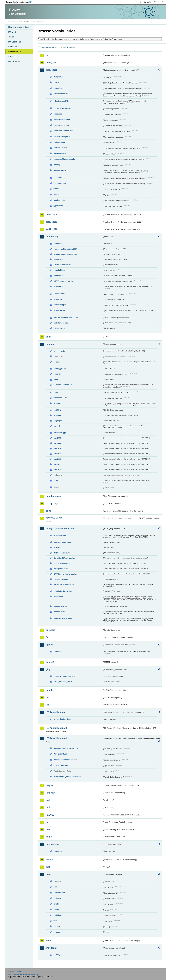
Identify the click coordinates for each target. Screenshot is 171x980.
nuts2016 (57, 459)
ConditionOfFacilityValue (64, 558)
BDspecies (58, 77)
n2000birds (58, 287)
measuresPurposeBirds (64, 131)
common (51, 344)
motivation (58, 276)
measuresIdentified (62, 120)
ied (48, 705)
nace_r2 (57, 426)
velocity (57, 926)
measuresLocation (61, 125)
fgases (49, 645)
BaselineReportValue (62, 542)
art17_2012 (52, 222)
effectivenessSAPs (62, 101)
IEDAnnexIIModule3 (56, 728)
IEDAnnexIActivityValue (64, 584)
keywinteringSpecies (62, 108)
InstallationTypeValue (63, 591)
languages (58, 421)
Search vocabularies (49, 47)
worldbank (52, 948)
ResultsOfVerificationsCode (65, 760)
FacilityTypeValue (61, 579)
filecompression (60, 398)
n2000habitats (60, 294)
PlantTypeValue (60, 606)
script (56, 481)
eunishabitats (59, 270)
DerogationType (60, 754)
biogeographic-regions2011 (65, 254)
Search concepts (69, 47)
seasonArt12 (59, 178)
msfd (49, 830)
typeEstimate (59, 200)
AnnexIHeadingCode (62, 719)
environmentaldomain (63, 385)
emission (57, 898)
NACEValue (58, 596)
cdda (49, 337)
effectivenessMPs (61, 94)
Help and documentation (19, 27)
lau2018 (50, 815)
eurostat (50, 630)
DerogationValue (61, 569)
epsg (56, 392)
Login (140, 2)
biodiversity (52, 237)
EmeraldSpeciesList (62, 265)
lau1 (48, 800)
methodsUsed (60, 142)
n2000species (59, 310)
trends (56, 195)
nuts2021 (57, 464)
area (55, 887)
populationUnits (60, 148)
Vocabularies (15, 52)
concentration (60, 893)
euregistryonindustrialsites (60, 529)
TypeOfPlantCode (61, 765)
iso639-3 (57, 410)
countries (58, 88)
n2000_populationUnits (63, 281)
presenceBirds (60, 153)
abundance (58, 244)
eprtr (48, 511)
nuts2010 (57, 449)
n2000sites (58, 300)
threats (57, 189)
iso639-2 (57, 403)
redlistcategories (61, 323)
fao (48, 637)
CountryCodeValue (62, 563)
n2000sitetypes (60, 305)
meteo (56, 909)
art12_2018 (52, 70)
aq (47, 55)
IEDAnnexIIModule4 (56, 738)
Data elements (15, 42)
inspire (50, 785)
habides (50, 690)
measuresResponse (62, 137)
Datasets (12, 32)
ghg (48, 669)
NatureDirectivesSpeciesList (66, 318)
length (56, 904)
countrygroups (60, 369)
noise (49, 837)
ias (47, 698)
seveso (50, 860)
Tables (11, 37)
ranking (57, 165)
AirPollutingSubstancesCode (66, 748)
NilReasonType (60, 433)
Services (12, 57)
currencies (58, 374)
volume (57, 932)
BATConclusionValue (63, 553)
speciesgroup (59, 328)
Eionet (19, 22)
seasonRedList (60, 183)
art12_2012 (52, 63)
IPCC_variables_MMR (63, 682)
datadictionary (54, 496)
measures (58, 114)
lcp (48, 822)
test (48, 867)
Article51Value (60, 536)
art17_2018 (52, 229)
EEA (20, 2)
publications (52, 844)
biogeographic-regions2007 (65, 249)
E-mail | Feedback (16, 972)
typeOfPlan (58, 206)
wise (48, 941)
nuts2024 (57, 470)
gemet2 (50, 662)
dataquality (58, 259)
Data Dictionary (29, 22)
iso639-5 (57, 415)
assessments (59, 351)
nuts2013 (57, 454)
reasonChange (60, 170)
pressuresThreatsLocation (65, 159)
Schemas (13, 47)
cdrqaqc (57, 82)
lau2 (48, 807)
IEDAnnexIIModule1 (56, 712)
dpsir (56, 380)
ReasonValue (59, 612)
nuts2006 (57, 443)
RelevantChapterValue (63, 618)
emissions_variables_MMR (65, 676)
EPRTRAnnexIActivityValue (65, 574)
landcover (51, 793)
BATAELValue (59, 548)
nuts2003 (57, 438)
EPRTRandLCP (54, 518)
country (57, 955)
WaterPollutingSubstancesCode (67, 777)
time (55, 921)
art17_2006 (52, 215)
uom (48, 874)
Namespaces (14, 62)
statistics (57, 915)
